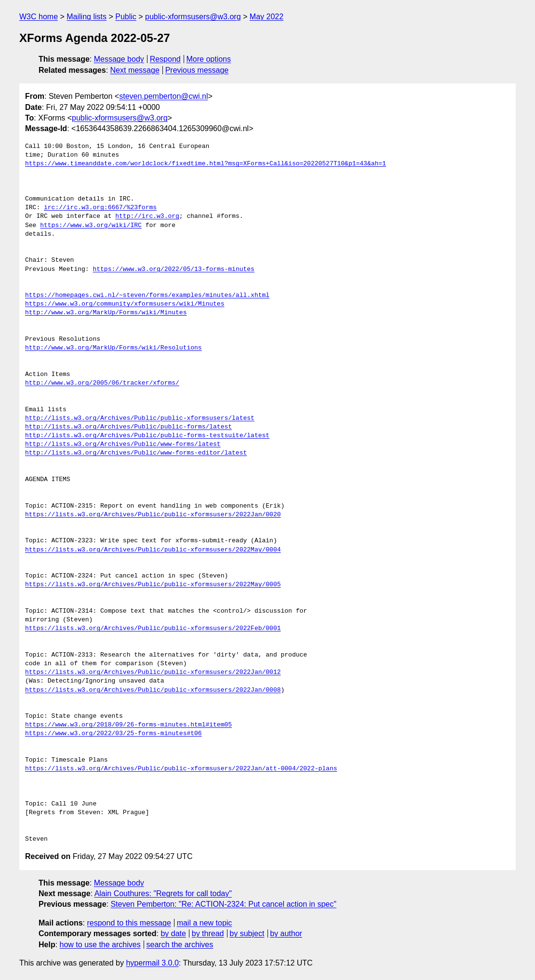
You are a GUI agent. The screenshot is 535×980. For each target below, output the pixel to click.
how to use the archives (100, 945)
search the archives (180, 945)
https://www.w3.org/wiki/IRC (91, 226)
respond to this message (129, 923)
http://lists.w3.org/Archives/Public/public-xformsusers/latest (140, 418)
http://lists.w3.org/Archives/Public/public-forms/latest (128, 427)
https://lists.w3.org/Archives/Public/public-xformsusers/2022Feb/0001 (153, 629)
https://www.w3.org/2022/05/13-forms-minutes (173, 269)
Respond (165, 59)
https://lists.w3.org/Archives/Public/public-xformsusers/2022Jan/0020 (153, 515)
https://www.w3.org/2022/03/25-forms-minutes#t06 (114, 734)
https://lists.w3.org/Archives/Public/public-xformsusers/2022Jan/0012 (153, 672)
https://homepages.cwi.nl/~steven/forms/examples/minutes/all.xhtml (147, 295)
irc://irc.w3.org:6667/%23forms (100, 208)
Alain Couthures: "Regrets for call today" (163, 893)
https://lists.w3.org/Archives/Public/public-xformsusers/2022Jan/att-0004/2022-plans (181, 769)
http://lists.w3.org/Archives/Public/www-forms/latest (123, 444)
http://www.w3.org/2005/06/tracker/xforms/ (102, 383)
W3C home (39, 17)
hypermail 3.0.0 (152, 963)
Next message (135, 70)
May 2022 (267, 17)
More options (209, 59)
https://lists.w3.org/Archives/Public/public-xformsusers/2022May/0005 (153, 585)
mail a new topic (205, 923)
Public (126, 17)
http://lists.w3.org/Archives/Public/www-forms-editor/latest (136, 453)
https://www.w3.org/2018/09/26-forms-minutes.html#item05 (128, 725)
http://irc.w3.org (147, 216)
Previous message (197, 70)
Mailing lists (87, 17)
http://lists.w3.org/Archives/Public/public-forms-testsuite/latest (147, 436)
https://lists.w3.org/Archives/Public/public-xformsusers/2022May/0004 (153, 550)
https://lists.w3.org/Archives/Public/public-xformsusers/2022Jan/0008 (153, 690)
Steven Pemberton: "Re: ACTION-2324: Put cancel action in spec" (223, 904)
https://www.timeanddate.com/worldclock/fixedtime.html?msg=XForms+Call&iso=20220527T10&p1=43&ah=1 (206, 164)
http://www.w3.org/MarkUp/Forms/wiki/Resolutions (114, 348)
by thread (208, 933)
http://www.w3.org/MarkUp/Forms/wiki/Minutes (106, 313)
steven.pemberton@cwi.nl (163, 96)
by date (173, 933)
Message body (119, 59)
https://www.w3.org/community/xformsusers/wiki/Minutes (125, 304)
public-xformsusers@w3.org (193, 17)
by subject (247, 933)
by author (286, 933)
